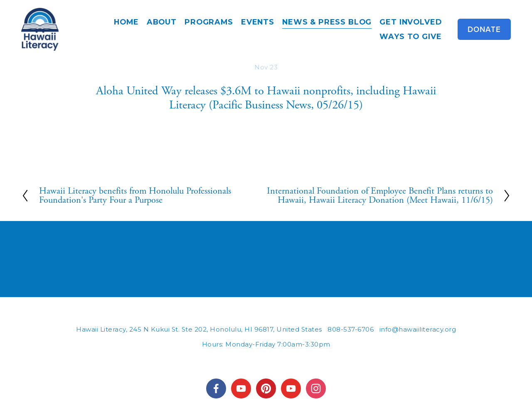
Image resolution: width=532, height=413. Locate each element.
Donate (484, 29)
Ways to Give (410, 36)
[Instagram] (316, 388)
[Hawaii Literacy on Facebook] (216, 388)
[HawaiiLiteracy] (241, 388)
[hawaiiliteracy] (266, 388)
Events (258, 22)
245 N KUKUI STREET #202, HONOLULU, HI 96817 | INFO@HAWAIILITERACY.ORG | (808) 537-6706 (266, 360)
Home (126, 22)
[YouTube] (291, 388)
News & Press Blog (327, 22)
